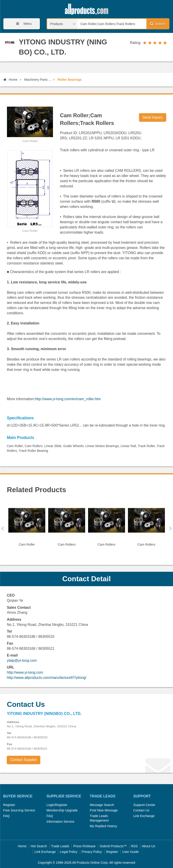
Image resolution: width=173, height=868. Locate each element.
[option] (27, 526)
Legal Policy (69, 852)
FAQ (6, 816)
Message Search (102, 805)
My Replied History (104, 826)
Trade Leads (60, 846)
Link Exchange (144, 816)
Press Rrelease (84, 846)
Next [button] (170, 528)
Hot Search (39, 846)
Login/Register (57, 805)
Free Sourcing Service (19, 810)
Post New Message (104, 810)
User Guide (131, 852)
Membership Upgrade (62, 810)
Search (158, 24)
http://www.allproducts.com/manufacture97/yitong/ (47, 678)
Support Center (144, 805)
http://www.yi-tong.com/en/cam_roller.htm (68, 399)
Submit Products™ (113, 846)
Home (10, 80)
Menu (22, 24)
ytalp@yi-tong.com (22, 660)
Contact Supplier (24, 760)
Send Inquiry (153, 117)
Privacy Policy (92, 852)
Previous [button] (3, 528)
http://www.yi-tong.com (25, 672)
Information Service (60, 822)
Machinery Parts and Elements (38, 80)
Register (9, 805)
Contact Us (141, 810)
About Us (149, 846)
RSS (134, 846)
